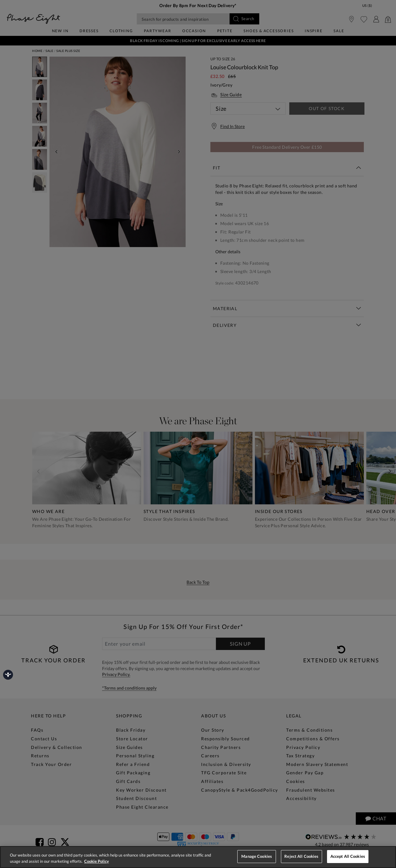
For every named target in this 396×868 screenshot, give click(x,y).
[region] (198, 857)
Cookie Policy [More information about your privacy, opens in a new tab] (97, 861)
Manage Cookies (257, 856)
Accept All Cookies (348, 856)
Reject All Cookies (301, 856)
